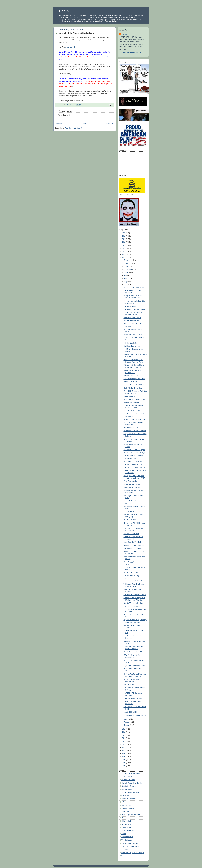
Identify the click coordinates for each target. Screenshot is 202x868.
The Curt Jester (127, 840)
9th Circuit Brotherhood (132, 346)
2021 (124, 248)
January (127, 725)
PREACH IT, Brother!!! (132, 606)
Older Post (110, 123)
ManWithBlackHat (128, 808)
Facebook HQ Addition (132, 487)
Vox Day (125, 850)
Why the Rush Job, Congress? (135, 419)
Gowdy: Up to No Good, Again (134, 450)
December (128, 260)
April (126, 285)
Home (85, 123)
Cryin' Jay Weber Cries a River (135, 666)
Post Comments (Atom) (73, 128)
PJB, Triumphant (130, 685)
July (126, 275)
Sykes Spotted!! (129, 396)
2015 (124, 735)
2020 (124, 251)
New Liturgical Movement (131, 815)
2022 (124, 245)
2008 (124, 757)
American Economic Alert (131, 774)
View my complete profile (131, 52)
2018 (124, 257)
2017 (124, 729)
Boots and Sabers (128, 777)
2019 (124, 254)
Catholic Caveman (128, 780)
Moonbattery (126, 811)
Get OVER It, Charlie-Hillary (134, 603)
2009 (124, 753)
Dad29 (64, 11)
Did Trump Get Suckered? (133, 428)
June (126, 279)
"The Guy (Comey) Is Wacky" (134, 453)
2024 (124, 239)
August (127, 272)
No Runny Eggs (127, 818)
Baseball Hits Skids (131, 712)
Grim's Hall (125, 796)
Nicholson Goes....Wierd (132, 318)
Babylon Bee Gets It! (131, 343)
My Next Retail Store (131, 382)
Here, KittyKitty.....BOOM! (133, 461)
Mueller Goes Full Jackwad (133, 548)
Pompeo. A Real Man (131, 534)
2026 (124, 233)
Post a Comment (64, 115)
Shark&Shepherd (128, 831)
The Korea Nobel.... (131, 306)
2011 (124, 747)
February (127, 722)
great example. (71, 47)
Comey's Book (129, 512)
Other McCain (127, 821)
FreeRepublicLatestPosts (131, 793)
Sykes (124, 834)
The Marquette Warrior (130, 843)
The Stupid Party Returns (133, 464)
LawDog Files (126, 805)
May (126, 282)
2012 (124, 744)
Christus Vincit (127, 789)
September (128, 269)
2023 (124, 242)
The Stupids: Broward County (134, 467)
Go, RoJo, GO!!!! (130, 520)
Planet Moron (126, 827)
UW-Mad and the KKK (132, 402)
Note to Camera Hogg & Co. (134, 652)
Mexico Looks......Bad (131, 376)
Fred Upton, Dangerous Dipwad (135, 715)
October (127, 266)
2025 (124, 236)
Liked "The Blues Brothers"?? (134, 400)
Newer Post (59, 123)
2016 (124, 732)
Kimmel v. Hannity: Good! (133, 581)
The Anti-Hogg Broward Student (135, 309)
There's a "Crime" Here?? (133, 698)
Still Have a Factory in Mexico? (135, 595)
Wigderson (125, 856)
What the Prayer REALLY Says (133, 853)
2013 (124, 741)
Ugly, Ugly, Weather (131, 481)
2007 (124, 760)
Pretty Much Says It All (132, 411)
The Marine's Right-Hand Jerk (134, 379)
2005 (124, 766)
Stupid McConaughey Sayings (134, 287)
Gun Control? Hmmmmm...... (134, 545)
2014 (124, 738)
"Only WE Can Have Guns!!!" (134, 388)
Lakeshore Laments (129, 802)
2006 (124, 763)
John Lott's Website (129, 799)
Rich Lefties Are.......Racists (133, 335)
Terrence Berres (127, 837)
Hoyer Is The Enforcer (131, 321)
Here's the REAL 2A (131, 573)
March (126, 719)
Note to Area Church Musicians (135, 431)
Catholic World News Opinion (132, 783)
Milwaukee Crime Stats (132, 484)
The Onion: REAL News (130, 846)
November (128, 263)
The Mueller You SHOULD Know (135, 385)
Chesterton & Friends (129, 786)
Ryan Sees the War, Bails (133, 542)
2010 (124, 750)
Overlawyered (127, 824)
